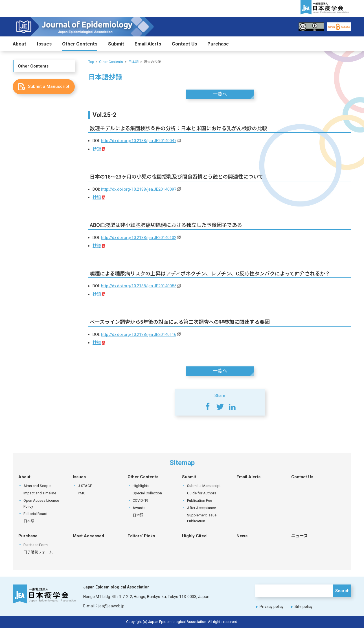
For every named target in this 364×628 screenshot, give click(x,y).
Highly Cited (194, 536)
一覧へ (220, 94)
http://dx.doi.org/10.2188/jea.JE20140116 (139, 334)
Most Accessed (88, 536)
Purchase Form (36, 545)
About (19, 44)
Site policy (304, 607)
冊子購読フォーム (38, 552)
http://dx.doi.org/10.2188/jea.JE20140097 (139, 189)
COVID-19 (140, 500)
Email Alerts (148, 44)
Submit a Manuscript (204, 486)
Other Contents (80, 44)
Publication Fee (199, 500)
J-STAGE (85, 486)
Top (91, 62)
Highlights (141, 486)
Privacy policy (272, 607)
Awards (139, 508)
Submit (116, 44)
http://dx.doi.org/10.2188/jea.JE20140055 (139, 286)
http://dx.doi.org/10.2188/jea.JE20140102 (139, 238)
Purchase (218, 44)
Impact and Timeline (40, 493)
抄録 (97, 149)
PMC (82, 493)
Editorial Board (35, 514)
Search (342, 591)
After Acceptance (201, 508)
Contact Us (184, 44)
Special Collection (147, 493)
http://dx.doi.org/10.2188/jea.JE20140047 (139, 141)
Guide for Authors (202, 493)
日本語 (133, 62)
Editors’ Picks (141, 536)
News (242, 536)
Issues (44, 44)
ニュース (300, 536)
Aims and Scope (37, 486)
